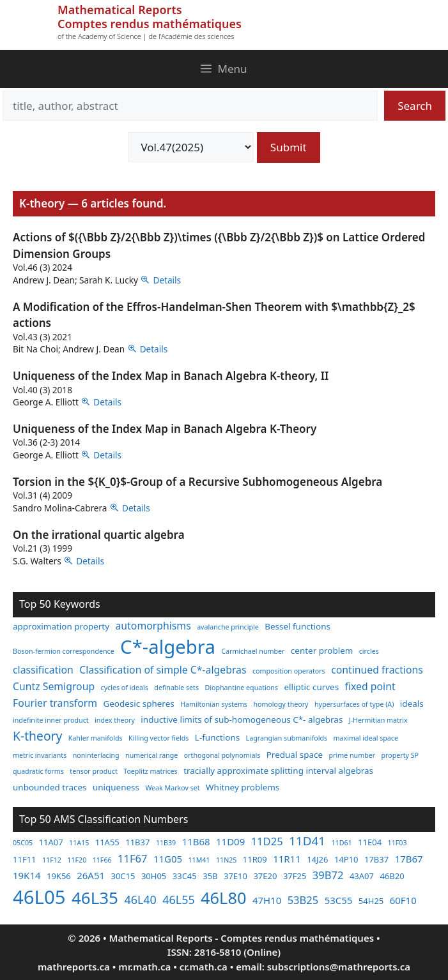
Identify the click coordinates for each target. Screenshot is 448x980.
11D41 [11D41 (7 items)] (307, 841)
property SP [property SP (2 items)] (400, 755)
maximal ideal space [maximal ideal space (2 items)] (366, 738)
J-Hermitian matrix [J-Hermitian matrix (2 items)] (378, 720)
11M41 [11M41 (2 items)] (199, 860)
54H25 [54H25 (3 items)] (371, 901)
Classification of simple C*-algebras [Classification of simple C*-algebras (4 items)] (163, 670)
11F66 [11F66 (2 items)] (102, 860)
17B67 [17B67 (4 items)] (409, 859)
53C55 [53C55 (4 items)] (339, 900)
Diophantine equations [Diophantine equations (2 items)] (241, 688)
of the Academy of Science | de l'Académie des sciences (146, 36)
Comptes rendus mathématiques (150, 24)
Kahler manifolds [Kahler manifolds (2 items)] (96, 738)
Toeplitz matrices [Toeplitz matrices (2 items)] (150, 771)
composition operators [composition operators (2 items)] (289, 671)
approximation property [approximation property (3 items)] (61, 626)
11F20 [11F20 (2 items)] (77, 860)
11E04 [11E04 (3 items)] (370, 842)
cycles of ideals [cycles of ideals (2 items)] (125, 688)
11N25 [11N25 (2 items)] (226, 860)
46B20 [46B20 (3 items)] (392, 876)
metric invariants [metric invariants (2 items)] (40, 755)
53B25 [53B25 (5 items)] (303, 900)
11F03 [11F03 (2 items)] (398, 843)
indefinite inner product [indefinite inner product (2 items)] (51, 720)
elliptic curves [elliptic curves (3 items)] (311, 687)
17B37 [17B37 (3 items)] (376, 859)
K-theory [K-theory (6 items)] (37, 736)
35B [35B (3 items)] (210, 876)
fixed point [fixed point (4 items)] (370, 686)
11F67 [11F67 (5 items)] (132, 858)
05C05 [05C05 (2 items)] (23, 843)
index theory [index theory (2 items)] (115, 720)
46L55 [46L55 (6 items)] (178, 900)
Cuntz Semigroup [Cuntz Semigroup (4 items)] (54, 686)
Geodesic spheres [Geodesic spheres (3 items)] (138, 704)
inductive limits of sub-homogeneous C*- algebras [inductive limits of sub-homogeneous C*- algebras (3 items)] (242, 720)
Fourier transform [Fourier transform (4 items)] (55, 703)
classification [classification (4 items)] (43, 670)
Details (167, 280)
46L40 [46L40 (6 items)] (140, 900)
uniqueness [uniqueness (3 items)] (116, 787)
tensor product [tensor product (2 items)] (93, 771)
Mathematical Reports (120, 10)
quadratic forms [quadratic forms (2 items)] (38, 771)
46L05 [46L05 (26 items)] (39, 897)
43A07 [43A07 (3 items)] (362, 876)
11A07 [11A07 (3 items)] (51, 842)
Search (415, 106)
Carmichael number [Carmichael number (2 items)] (253, 651)
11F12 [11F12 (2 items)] (52, 860)
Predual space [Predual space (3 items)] (295, 755)
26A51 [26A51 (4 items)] (91, 875)
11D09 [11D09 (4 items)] (230, 841)
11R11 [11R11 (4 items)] (287, 859)
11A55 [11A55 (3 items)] (107, 842)
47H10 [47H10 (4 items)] (267, 900)
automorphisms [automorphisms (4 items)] (153, 626)
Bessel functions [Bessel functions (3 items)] (297, 626)
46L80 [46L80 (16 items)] (223, 898)
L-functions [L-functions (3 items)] (217, 737)
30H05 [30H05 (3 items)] (154, 876)
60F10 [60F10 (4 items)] (403, 900)
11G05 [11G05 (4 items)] (168, 859)
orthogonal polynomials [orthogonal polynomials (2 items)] (222, 755)
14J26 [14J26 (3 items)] (317, 859)
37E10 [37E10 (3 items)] (236, 876)
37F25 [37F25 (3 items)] (295, 876)
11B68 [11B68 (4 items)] (196, 841)
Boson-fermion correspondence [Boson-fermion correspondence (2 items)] (64, 651)
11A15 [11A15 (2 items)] (79, 843)
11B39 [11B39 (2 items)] (166, 843)
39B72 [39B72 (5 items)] (328, 875)
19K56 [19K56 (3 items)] (59, 876)
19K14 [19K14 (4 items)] (27, 875)
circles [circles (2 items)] (369, 651)
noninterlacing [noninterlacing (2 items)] (96, 755)
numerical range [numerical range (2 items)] (151, 755)
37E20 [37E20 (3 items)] (265, 876)
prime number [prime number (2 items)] (352, 755)
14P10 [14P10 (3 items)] (346, 859)
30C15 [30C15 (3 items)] (123, 876)
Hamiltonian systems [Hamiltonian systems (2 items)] (214, 704)
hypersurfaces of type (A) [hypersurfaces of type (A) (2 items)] (354, 704)
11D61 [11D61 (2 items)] (342, 843)
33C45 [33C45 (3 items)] (185, 876)
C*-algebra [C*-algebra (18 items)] (168, 647)
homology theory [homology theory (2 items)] (281, 704)
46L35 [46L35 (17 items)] (95, 898)
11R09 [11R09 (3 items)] (255, 859)
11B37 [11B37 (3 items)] (137, 842)
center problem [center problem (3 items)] (322, 651)
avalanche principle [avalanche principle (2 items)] (228, 627)
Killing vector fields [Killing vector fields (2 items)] (158, 738)
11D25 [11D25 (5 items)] (267, 841)
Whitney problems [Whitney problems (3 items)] (243, 787)
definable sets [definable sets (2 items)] (176, 688)
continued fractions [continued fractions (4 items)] (377, 670)
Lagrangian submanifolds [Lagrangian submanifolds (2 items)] (287, 738)
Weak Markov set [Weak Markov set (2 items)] (172, 788)
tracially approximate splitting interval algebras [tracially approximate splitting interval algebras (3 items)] (278, 771)
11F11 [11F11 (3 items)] (25, 859)
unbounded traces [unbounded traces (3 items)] (50, 787)
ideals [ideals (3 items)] (412, 704)
